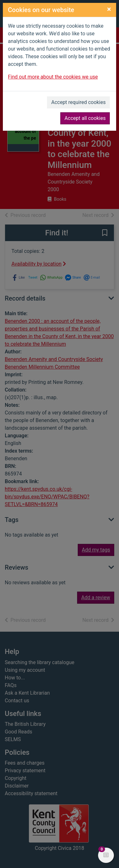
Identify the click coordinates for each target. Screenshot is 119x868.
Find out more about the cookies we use (53, 77)
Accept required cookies (78, 102)
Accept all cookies (85, 118)
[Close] (109, 9)
